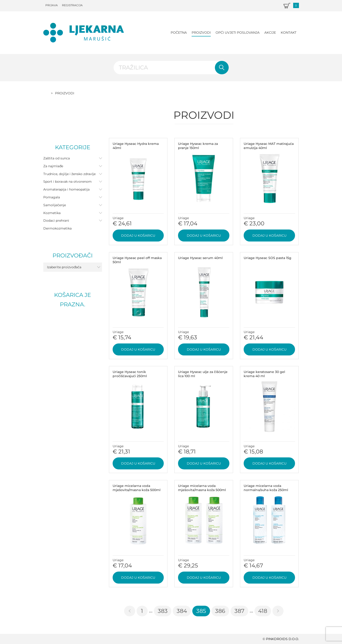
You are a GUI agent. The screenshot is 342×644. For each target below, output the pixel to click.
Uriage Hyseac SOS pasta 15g (267, 258)
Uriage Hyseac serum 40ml (200, 258)
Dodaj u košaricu (138, 236)
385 (201, 611)
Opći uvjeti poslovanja (238, 33)
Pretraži (222, 68)
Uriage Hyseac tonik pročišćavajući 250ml (130, 374)
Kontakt (289, 33)
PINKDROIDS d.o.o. (282, 639)
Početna (179, 33)
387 (239, 611)
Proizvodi (201, 33)
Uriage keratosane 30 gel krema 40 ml (264, 374)
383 (163, 611)
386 (220, 611)
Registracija (72, 5)
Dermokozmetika (57, 228)
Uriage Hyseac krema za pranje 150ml (198, 146)
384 (182, 611)
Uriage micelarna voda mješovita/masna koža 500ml (137, 488)
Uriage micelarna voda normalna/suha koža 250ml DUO (266, 490)
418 (263, 611)
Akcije (270, 33)
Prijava (52, 5)
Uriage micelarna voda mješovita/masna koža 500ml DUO (202, 490)
